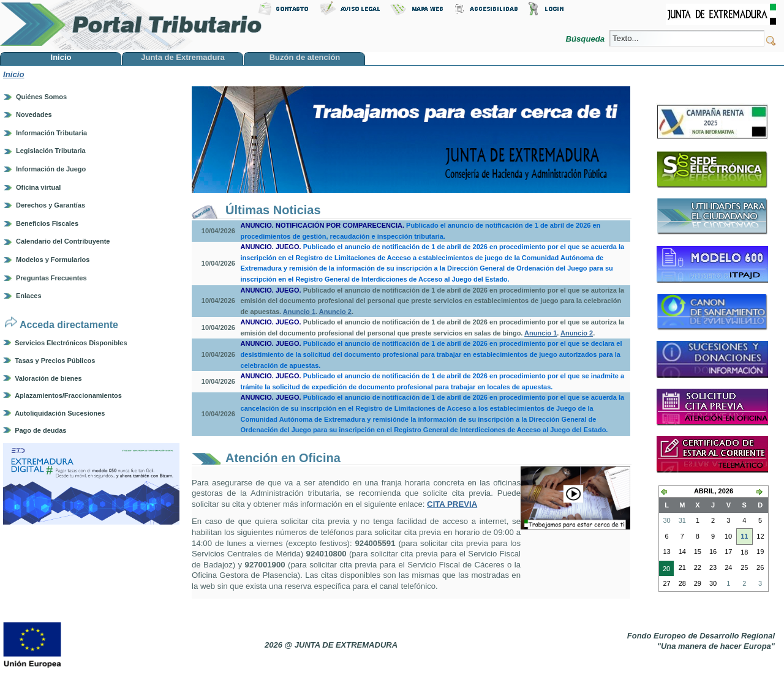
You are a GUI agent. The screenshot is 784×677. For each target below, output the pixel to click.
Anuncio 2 (335, 312)
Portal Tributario (131, 25)
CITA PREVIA (452, 504)
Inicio (13, 74)
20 (665, 570)
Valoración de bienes (48, 378)
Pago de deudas (40, 430)
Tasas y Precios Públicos (55, 361)
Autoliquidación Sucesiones (60, 413)
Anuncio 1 (299, 312)
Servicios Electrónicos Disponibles (71, 343)
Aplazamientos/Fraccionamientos (68, 395)
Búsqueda (586, 39)
